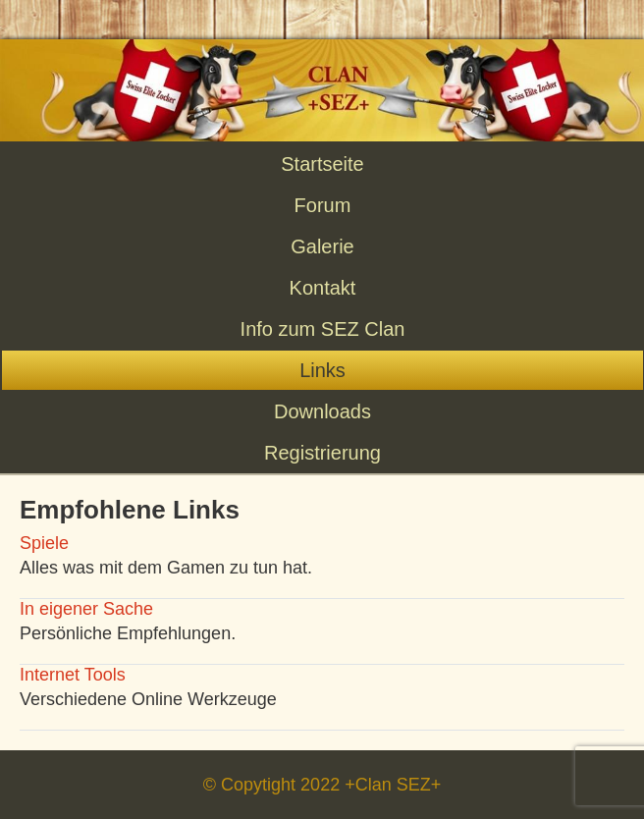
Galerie (322, 246)
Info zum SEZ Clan (323, 329)
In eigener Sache (86, 609)
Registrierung (322, 453)
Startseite (322, 164)
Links (322, 370)
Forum (323, 205)
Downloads (322, 411)
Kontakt (323, 288)
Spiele (44, 543)
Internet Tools (73, 675)
